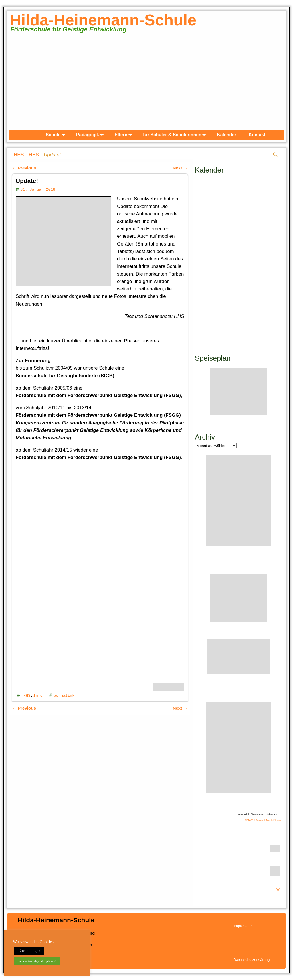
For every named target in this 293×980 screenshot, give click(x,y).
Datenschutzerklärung (252, 960)
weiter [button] (276, 83)
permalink (64, 695)
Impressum (243, 926)
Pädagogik (91, 135)
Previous (24, 168)
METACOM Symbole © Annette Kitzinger (263, 820)
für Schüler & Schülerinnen (176, 135)
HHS (19, 155)
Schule (57, 135)
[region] (146, 84)
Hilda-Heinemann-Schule (103, 20)
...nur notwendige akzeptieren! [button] (37, 961)
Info (38, 695)
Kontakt (257, 135)
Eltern (125, 135)
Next (180, 168)
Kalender (227, 135)
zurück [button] (17, 83)
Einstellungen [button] (29, 951)
